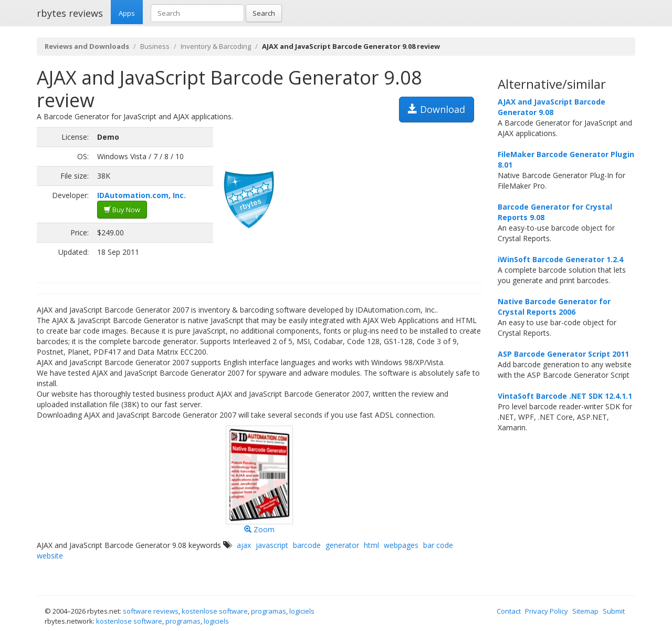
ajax (244, 545)
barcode (307, 545)
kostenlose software (215, 611)
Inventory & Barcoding (216, 46)
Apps (127, 13)
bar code (438, 545)
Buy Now (122, 210)
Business (155, 46)
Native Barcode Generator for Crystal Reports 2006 (554, 307)
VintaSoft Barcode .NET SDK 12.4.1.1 (565, 396)
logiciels (302, 611)
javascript (272, 545)
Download (437, 109)
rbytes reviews (70, 13)
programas (269, 611)
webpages (401, 545)
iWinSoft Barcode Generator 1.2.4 (560, 259)
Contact (509, 611)
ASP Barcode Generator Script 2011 (563, 354)
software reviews (151, 611)
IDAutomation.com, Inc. (141, 195)
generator (342, 545)
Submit (614, 611)
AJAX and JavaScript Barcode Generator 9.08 (552, 107)
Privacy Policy (547, 611)
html (371, 545)
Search (264, 13)
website (50, 556)
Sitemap (585, 611)
